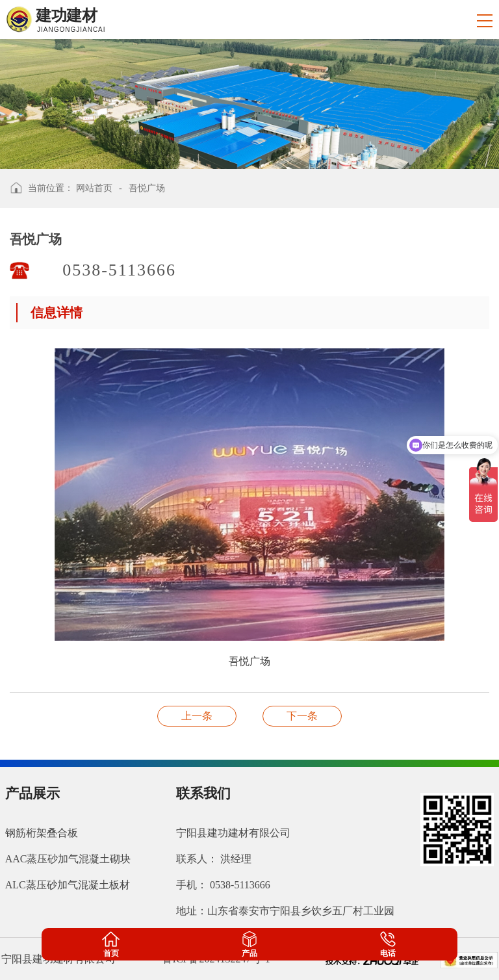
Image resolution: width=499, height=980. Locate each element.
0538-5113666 (122, 270)
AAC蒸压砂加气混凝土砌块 (68, 859)
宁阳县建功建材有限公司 (233, 833)
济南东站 (302, 716)
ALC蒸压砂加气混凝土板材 (68, 885)
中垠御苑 (197, 716)
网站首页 (94, 188)
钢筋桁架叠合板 (42, 833)
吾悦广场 (147, 188)
